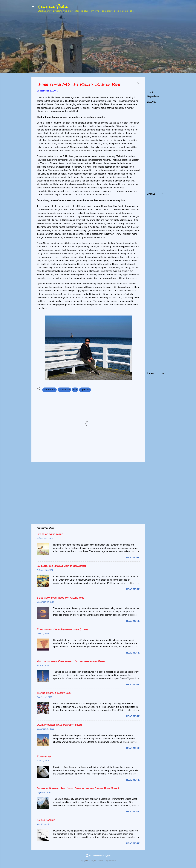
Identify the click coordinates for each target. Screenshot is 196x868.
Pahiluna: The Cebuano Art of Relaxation (61, 566)
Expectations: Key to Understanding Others (62, 629)
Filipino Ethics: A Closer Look (54, 693)
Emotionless (44, 757)
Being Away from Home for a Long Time (61, 598)
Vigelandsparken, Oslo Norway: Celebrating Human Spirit (71, 661)
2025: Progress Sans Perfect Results (60, 725)
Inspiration (64, 390)
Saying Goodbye (46, 820)
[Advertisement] (168, 34)
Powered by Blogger (98, 855)
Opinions (85, 390)
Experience (49, 390)
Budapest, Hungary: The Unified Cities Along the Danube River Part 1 (78, 788)
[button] (138, 83)
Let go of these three (50, 534)
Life (75, 390)
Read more (133, 557)
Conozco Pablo (53, 7)
